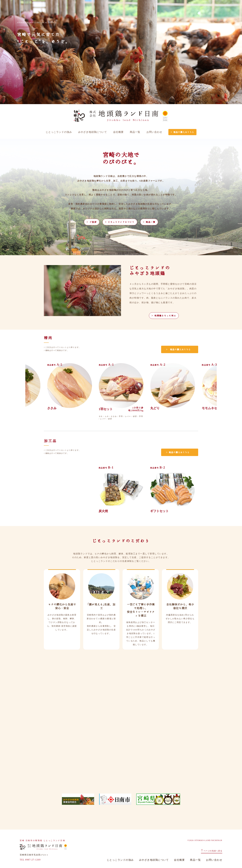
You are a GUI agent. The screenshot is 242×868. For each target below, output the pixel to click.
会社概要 (118, 132)
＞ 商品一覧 (149, 222)
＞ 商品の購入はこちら (182, 132)
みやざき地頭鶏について (93, 132)
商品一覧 (135, 132)
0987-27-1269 (33, 860)
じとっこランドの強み (59, 132)
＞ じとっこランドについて (120, 222)
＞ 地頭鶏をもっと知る (164, 316)
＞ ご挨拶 (92, 222)
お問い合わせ (154, 132)
